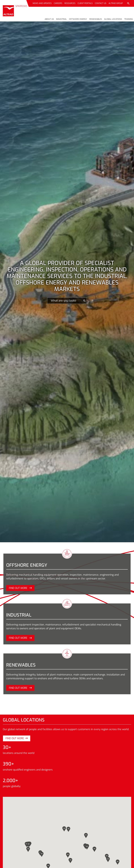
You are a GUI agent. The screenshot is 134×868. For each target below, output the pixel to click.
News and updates (42, 3)
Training (129, 19)
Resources (70, 3)
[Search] (65, 301)
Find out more (20, 588)
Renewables (96, 19)
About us (49, 19)
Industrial (61, 19)
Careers (58, 3)
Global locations (113, 19)
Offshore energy (78, 19)
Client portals (85, 3)
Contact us (101, 3)
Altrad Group (116, 3)
